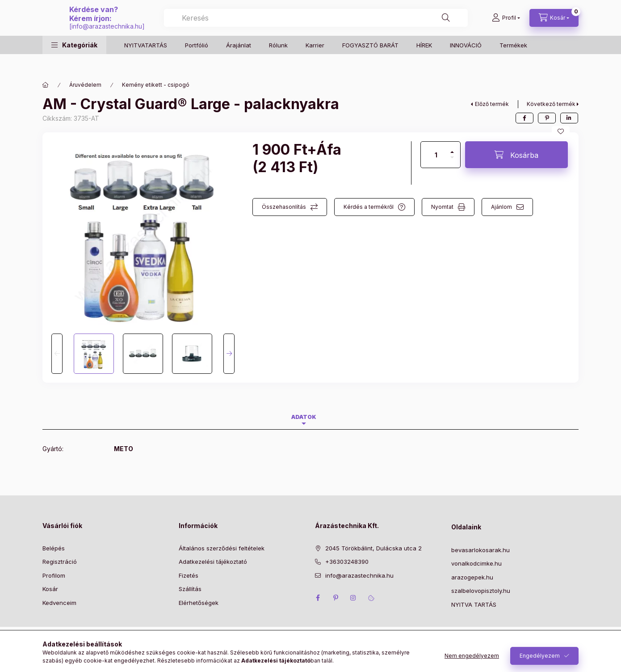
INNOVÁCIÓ (466, 63)
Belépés (54, 548)
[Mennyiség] (436, 155)
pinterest (336, 598)
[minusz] (452, 161)
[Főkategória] (46, 85)
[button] (74, 63)
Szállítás (190, 589)
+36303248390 (347, 562)
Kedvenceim (59, 603)
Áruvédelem (85, 85)
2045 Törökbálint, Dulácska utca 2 (373, 548)
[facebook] (524, 118)
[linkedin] (569, 118)
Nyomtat (442, 207)
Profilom (54, 575)
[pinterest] (547, 118)
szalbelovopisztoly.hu (481, 591)
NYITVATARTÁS (146, 63)
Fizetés (189, 575)
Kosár (50, 589)
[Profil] (506, 27)
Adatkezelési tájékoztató (213, 562)
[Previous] (57, 354)
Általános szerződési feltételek (222, 548)
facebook (318, 598)
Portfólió (197, 63)
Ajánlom (501, 207)
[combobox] (404, 27)
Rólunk (278, 63)
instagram (353, 598)
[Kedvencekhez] (561, 131)
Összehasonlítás (284, 207)
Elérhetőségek (199, 603)
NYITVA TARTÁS (474, 604)
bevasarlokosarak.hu (480, 550)
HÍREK (424, 63)
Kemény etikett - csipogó (156, 85)
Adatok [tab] (304, 417)
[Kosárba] (516, 155)
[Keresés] (456, 27)
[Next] (229, 354)
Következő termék (551, 104)
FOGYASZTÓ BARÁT (370, 63)
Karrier (315, 63)
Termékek (513, 63)
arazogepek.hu (472, 577)
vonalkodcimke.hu (476, 563)
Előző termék (492, 104)
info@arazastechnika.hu (283, 35)
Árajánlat (239, 63)
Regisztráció (60, 562)
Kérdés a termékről (369, 207)
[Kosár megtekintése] (554, 27)
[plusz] (452, 148)
